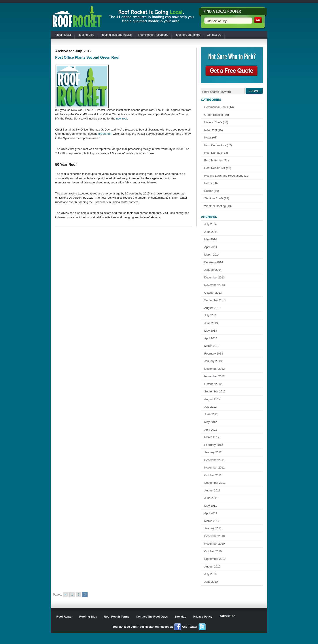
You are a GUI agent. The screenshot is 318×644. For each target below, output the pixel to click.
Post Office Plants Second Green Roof (87, 57)
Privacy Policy (203, 617)
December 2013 (215, 277)
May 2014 (211, 239)
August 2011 (212, 490)
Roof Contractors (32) (218, 145)
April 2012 (211, 430)
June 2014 (211, 232)
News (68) (211, 137)
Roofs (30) (211, 183)
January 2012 (213, 452)
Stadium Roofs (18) (217, 198)
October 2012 (213, 384)
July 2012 (210, 407)
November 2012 (215, 376)
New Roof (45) (214, 130)
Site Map (180, 617)
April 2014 (211, 247)
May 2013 (211, 331)
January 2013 (213, 361)
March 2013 (212, 346)
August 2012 (212, 399)
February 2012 (214, 445)
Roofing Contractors (187, 35)
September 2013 (215, 300)
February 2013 (214, 354)
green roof (105, 134)
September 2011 (215, 483)
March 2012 (212, 437)
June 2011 (211, 498)
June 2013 (211, 323)
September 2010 (215, 559)
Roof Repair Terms (116, 617)
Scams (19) (212, 191)
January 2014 (213, 270)
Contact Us (214, 35)
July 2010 (210, 574)
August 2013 (212, 308)
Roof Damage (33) (216, 153)
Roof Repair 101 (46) (218, 168)
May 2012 (211, 422)
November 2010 (215, 544)
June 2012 (211, 414)
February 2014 (214, 262)
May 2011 (211, 506)
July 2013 (210, 315)
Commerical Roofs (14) (219, 107)
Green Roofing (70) (217, 115)
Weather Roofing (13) (218, 206)
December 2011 (215, 460)
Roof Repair (63, 35)
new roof (122, 119)
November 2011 (215, 468)
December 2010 (215, 536)
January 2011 (213, 528)
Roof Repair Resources (153, 35)
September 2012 (215, 391)
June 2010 (211, 582)
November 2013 (215, 285)
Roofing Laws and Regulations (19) (227, 176)
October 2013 (213, 293)
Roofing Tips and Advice (116, 35)
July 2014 (210, 224)
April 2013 (211, 338)
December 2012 (215, 369)
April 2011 (211, 513)
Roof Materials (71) (217, 160)
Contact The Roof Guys (152, 617)
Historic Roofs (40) (216, 122)
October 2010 (213, 551)
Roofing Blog (86, 35)
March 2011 (212, 521)
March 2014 (212, 255)
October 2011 (213, 475)
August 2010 (212, 567)
